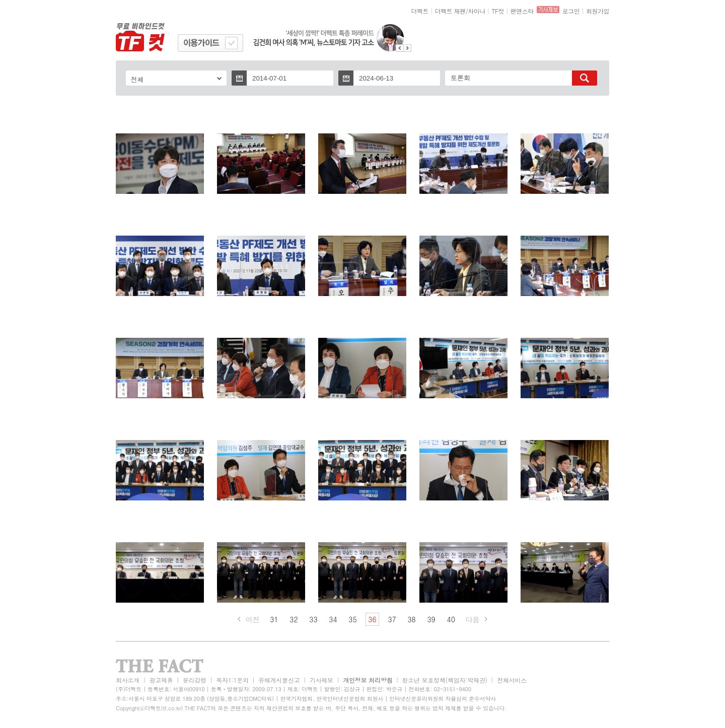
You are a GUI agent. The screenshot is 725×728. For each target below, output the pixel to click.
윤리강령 (195, 680)
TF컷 (498, 11)
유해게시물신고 (279, 680)
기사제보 (321, 680)
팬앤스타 (522, 11)
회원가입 (598, 11)
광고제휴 (161, 680)
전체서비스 (512, 680)
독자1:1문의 (232, 680)
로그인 (571, 11)
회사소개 (128, 680)
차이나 (477, 11)
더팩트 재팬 (450, 11)
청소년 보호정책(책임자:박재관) (445, 680)
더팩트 (420, 11)
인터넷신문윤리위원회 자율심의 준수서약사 (443, 699)
